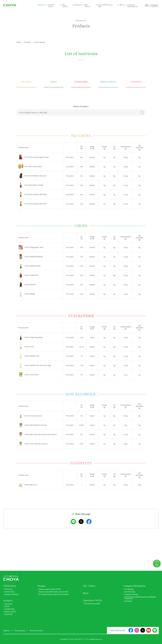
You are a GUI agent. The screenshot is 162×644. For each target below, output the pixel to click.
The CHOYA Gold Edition (33, 166)
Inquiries (147, 6)
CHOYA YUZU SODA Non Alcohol (36, 444)
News (122, 5)
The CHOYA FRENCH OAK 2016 (35, 176)
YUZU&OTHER (81, 82)
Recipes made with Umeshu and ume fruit (53, 592)
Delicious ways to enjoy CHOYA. (50, 589)
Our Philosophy (130, 592)
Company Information (132, 6)
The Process (8, 589)
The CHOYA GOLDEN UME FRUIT (36, 194)
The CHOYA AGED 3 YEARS (34, 185)
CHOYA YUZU (29, 347)
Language (154, 6)
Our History (128, 601)
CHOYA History (9, 592)
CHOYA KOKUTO (30, 285)
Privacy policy (20, 630)
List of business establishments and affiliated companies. (140, 598)
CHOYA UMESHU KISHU (32, 266)
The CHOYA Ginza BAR (105, 6)
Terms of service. (36, 630)
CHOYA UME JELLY (31, 485)
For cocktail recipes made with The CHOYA (54, 594)
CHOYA (54, 82)
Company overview (131, 594)
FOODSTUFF (136, 82)
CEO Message (129, 589)
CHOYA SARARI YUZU (32, 356)
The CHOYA (65, 6)
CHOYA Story (51, 6)
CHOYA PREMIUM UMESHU (34, 257)
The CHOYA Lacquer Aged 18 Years (37, 157)
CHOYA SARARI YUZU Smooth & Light (38, 365)
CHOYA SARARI (30, 294)
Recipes (78, 5)
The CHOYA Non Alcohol (33, 416)
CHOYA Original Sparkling (33, 337)
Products (41, 5)
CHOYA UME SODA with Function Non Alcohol (40, 434)
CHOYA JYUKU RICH (31, 275)
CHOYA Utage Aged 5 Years (34, 247)
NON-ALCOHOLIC (108, 82)
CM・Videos (87, 6)
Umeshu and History (11, 594)
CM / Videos (89, 586)
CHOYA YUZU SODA (31, 375)
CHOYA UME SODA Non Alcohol (35, 425)
